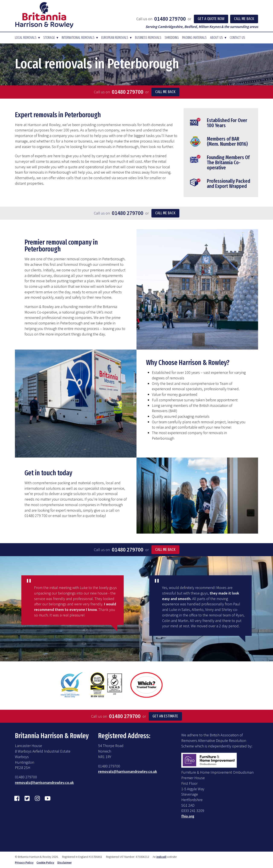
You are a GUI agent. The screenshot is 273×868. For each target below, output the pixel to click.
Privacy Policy (24, 862)
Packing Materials (194, 38)
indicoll (161, 857)
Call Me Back (244, 19)
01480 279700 (170, 19)
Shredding (172, 38)
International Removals (78, 38)
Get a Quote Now (211, 19)
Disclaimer (65, 862)
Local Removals (26, 38)
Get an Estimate (165, 716)
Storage (49, 38)
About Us (216, 38)
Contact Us (237, 38)
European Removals (115, 38)
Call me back (165, 92)
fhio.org (188, 816)
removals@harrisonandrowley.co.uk (44, 782)
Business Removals (148, 38)
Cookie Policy (45, 862)
